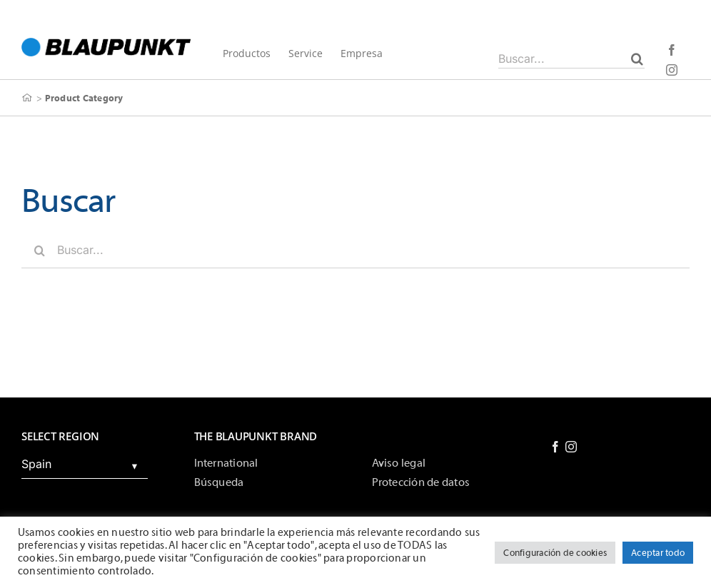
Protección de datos (421, 482)
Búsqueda (219, 482)
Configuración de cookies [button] (555, 553)
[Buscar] (637, 59)
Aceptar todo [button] (658, 553)
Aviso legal (399, 463)
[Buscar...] (571, 59)
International (226, 463)
